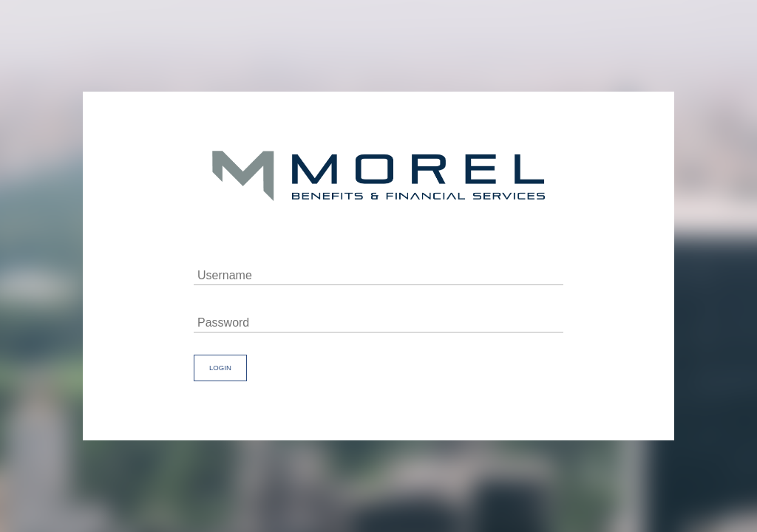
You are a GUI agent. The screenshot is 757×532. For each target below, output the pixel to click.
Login (220, 368)
